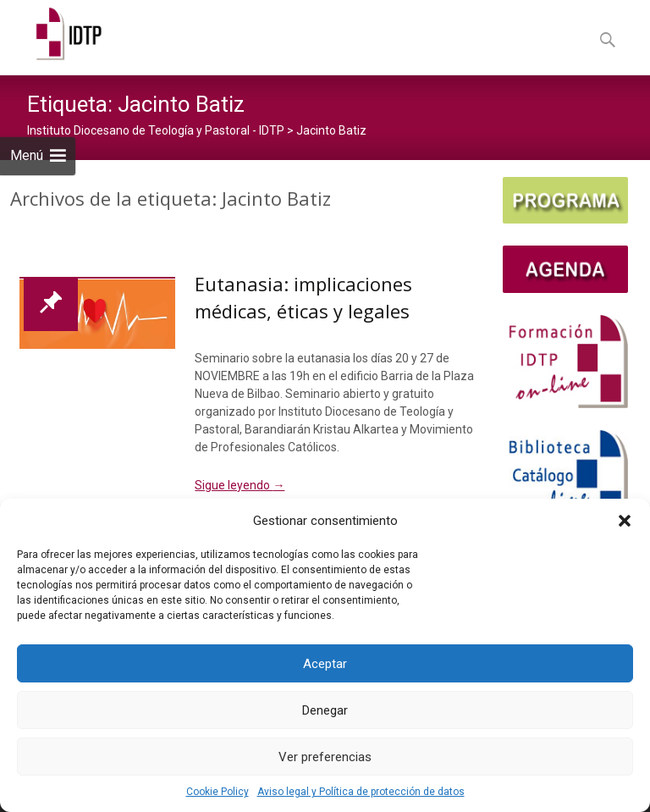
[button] (625, 521)
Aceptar (325, 664)
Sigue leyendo (240, 485)
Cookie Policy (218, 792)
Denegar (325, 710)
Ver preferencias (325, 757)
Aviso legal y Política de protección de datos (361, 792)
